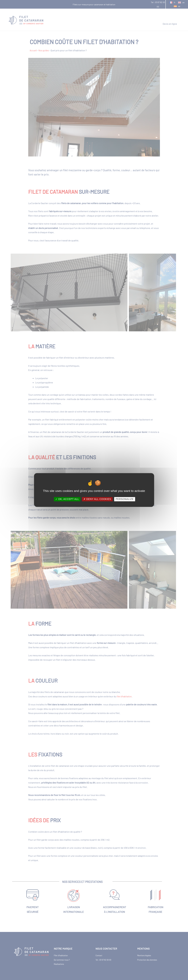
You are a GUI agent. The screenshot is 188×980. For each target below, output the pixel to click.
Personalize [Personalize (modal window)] (125, 499)
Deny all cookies (97, 499)
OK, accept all (67, 499)
